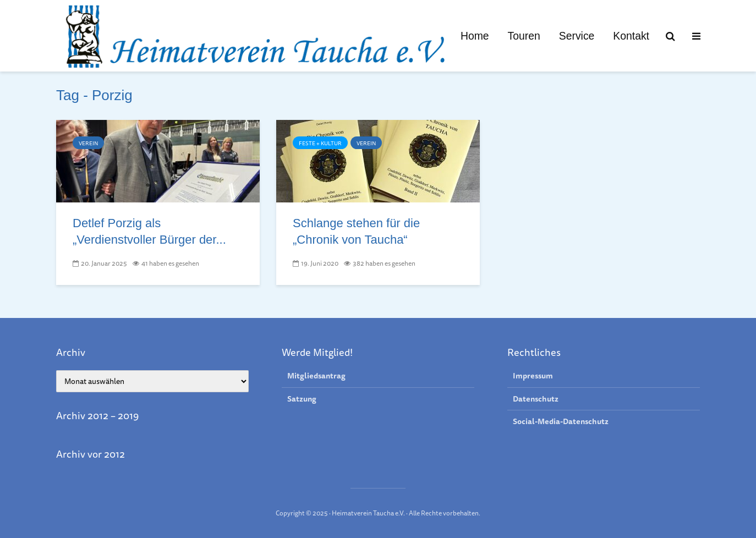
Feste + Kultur (320, 143)
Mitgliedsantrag (316, 376)
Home (475, 36)
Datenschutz (536, 399)
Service (577, 36)
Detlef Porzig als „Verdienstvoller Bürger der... (149, 231)
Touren (524, 36)
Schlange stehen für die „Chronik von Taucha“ (356, 231)
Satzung (302, 399)
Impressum (533, 376)
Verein (88, 143)
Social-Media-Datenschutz (561, 421)
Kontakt (631, 36)
